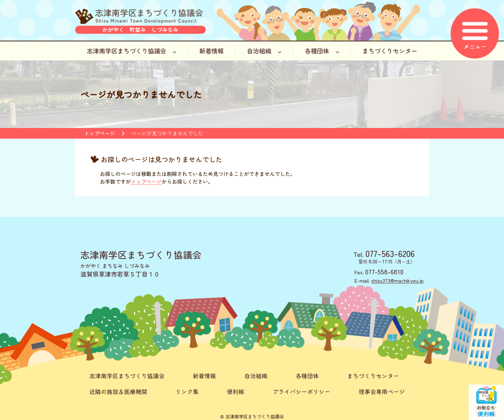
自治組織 (264, 51)
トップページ (100, 133)
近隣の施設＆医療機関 (118, 392)
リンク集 (187, 392)
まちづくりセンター (390, 51)
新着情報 (212, 51)
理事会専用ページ (382, 392)
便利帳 (236, 392)
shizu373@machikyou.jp (397, 280)
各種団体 (322, 51)
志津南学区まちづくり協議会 (132, 51)
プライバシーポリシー (301, 392)
